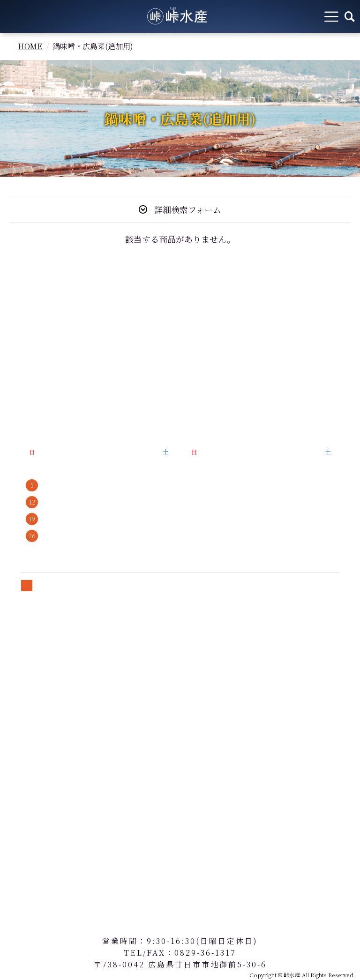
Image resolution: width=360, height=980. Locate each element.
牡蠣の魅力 (43, 329)
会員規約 (28, 688)
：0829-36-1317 (201, 953)
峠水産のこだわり (43, 361)
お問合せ (28, 704)
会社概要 (28, 409)
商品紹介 (28, 345)
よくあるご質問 (40, 393)
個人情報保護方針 (43, 657)
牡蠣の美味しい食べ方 (51, 377)
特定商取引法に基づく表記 (58, 641)
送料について (36, 672)
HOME (30, 46)
